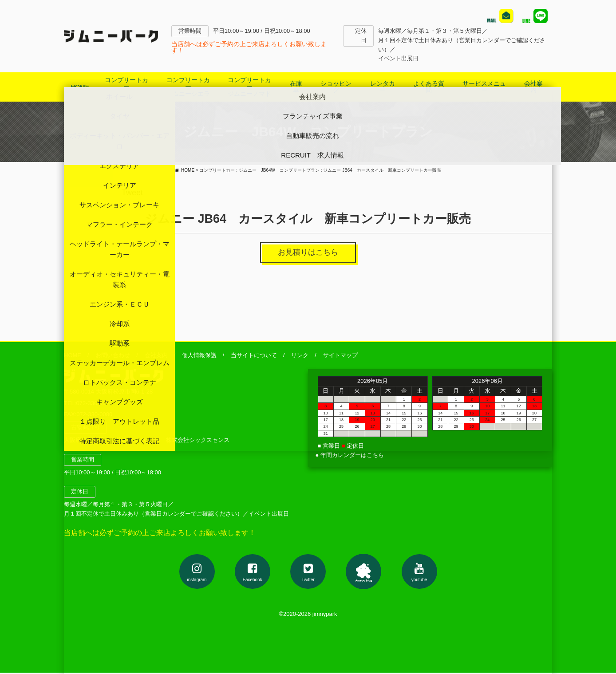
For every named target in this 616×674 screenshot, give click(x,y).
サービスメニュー (484, 87)
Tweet (132, 193)
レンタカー (383, 87)
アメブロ (363, 572)
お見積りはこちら (308, 253)
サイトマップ (340, 357)
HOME (80, 87)
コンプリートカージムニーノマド (249, 87)
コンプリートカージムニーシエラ (188, 87)
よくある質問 (429, 87)
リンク (300, 357)
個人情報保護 (199, 357)
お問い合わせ (113, 357)
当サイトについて (254, 357)
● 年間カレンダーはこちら (350, 456)
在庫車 (296, 87)
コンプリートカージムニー (126, 87)
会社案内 (156, 357)
